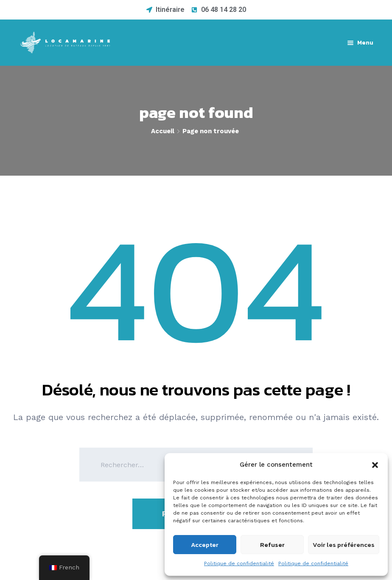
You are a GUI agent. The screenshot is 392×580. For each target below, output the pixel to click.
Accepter (205, 545)
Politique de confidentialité (239, 563)
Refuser (272, 545)
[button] (375, 465)
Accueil (163, 131)
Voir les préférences (344, 545)
